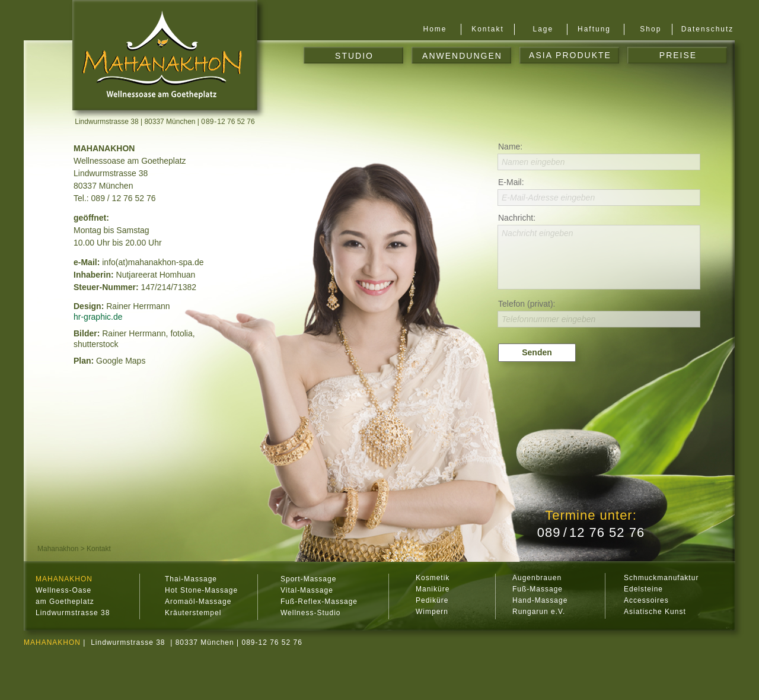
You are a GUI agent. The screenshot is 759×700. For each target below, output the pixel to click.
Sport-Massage (308, 579)
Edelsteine (643, 589)
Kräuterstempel (193, 613)
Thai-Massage (191, 579)
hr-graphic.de (98, 317)
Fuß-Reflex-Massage (319, 602)
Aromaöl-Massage (198, 602)
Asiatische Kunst (655, 612)
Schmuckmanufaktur (661, 578)
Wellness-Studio (310, 613)
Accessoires (646, 600)
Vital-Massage (307, 590)
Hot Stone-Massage (201, 590)
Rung (522, 612)
